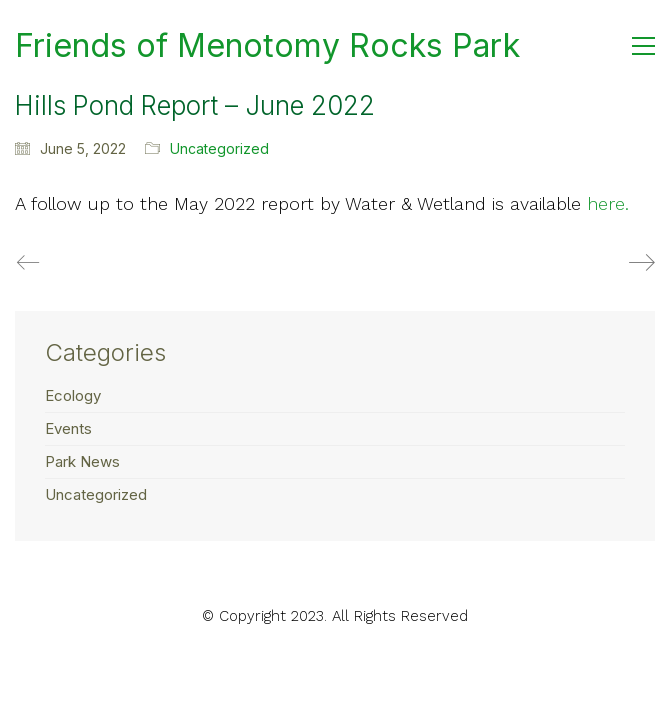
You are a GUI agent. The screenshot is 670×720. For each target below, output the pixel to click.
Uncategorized (219, 148)
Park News (82, 461)
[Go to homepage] (267, 46)
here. (608, 203)
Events (68, 428)
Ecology (73, 395)
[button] (643, 46)
